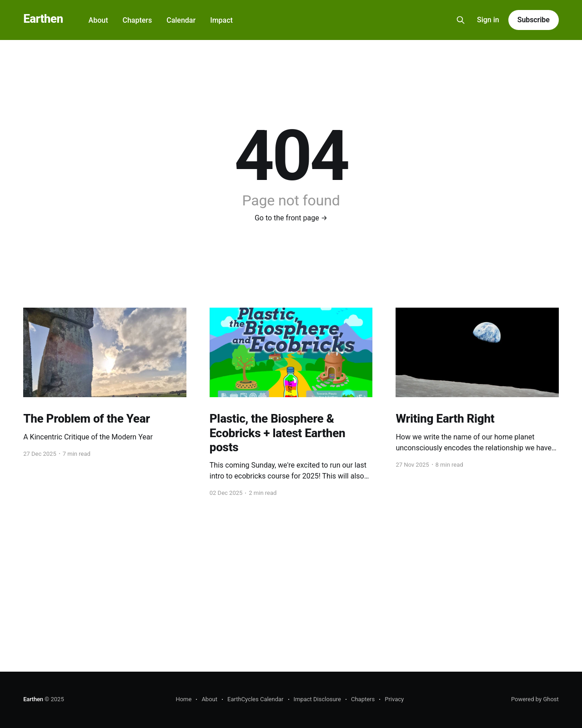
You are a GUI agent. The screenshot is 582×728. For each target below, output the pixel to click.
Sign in (488, 20)
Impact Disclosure (317, 699)
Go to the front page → (291, 218)
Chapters (137, 20)
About (98, 20)
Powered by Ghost (535, 699)
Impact (221, 20)
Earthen (43, 19)
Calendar (181, 20)
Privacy (394, 699)
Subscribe (534, 20)
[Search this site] (461, 20)
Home (183, 699)
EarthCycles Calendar (256, 699)
